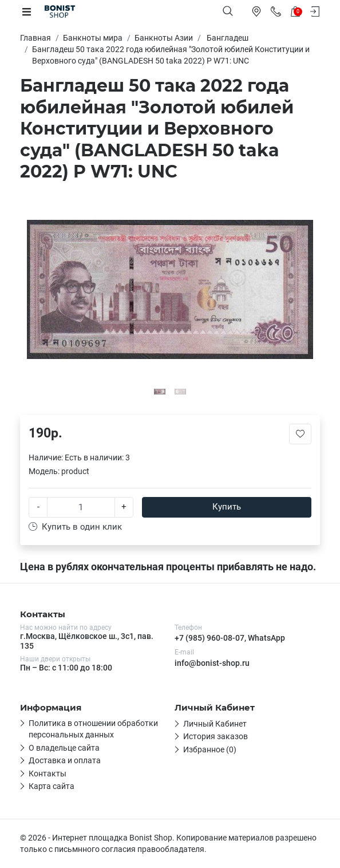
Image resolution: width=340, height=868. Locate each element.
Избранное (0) (210, 749)
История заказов (216, 736)
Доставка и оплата (65, 760)
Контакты (48, 774)
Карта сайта (52, 786)
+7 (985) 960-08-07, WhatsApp (230, 638)
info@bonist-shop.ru (212, 663)
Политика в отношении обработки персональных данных (93, 729)
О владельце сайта (64, 748)
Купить (227, 507)
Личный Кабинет (215, 724)
